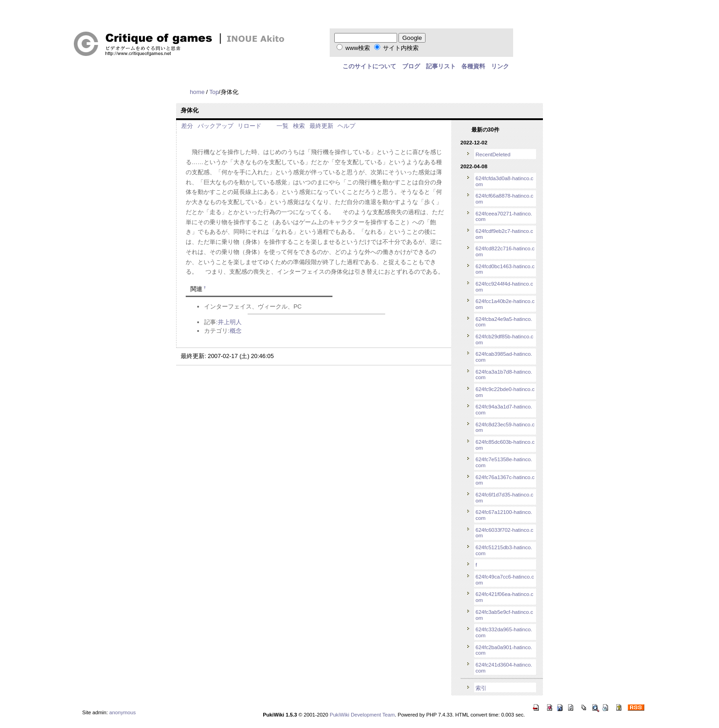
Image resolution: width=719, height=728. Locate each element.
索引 (481, 688)
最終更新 (321, 126)
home (197, 92)
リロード (249, 126)
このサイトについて (369, 66)
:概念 (235, 331)
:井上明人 (229, 322)
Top (214, 92)
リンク (500, 66)
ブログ (411, 66)
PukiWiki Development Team (362, 715)
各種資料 (473, 66)
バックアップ (216, 126)
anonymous (122, 712)
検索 (299, 126)
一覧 (282, 126)
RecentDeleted (493, 154)
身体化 (190, 110)
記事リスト (441, 66)
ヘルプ (346, 126)
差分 (187, 126)
